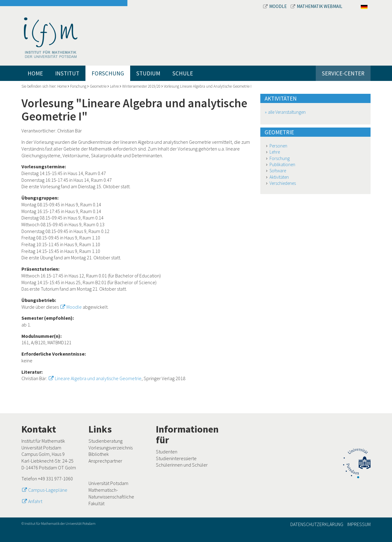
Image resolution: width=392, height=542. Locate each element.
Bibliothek (99, 454)
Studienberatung (106, 441)
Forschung (108, 73)
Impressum (359, 524)
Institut (67, 73)
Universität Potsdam (108, 483)
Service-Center (343, 73)
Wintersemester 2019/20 (141, 86)
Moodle (275, 6)
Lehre (114, 86)
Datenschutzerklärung (317, 524)
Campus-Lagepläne (48, 490)
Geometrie (98, 86)
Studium (148, 73)
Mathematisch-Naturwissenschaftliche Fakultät (111, 496)
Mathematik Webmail (317, 6)
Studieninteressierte (176, 458)
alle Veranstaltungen (287, 112)
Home (35, 73)
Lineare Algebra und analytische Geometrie (98, 378)
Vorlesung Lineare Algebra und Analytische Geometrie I (208, 86)
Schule (183, 73)
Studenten (167, 452)
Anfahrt (35, 501)
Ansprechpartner (105, 461)
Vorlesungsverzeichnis (111, 448)
